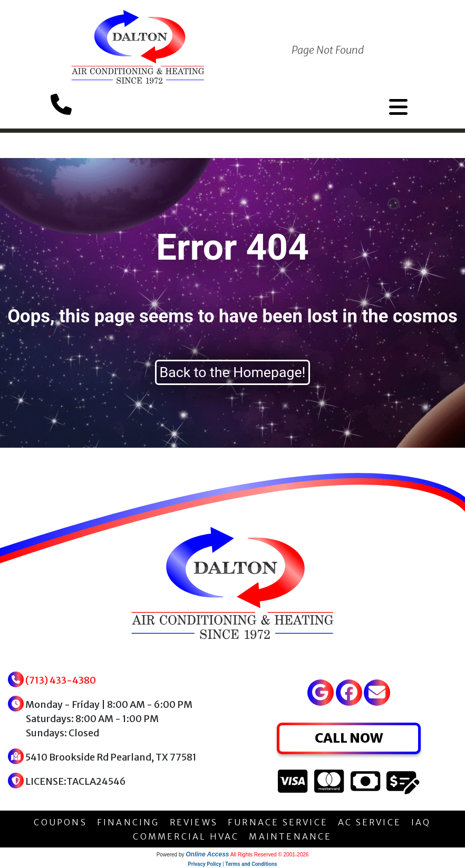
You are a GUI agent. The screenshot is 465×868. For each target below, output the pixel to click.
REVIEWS (194, 822)
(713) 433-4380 (61, 680)
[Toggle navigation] (398, 107)
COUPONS (60, 822)
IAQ (421, 822)
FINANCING (128, 822)
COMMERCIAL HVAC (186, 836)
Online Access (207, 854)
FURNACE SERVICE (278, 822)
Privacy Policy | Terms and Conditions (232, 864)
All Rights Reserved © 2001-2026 (270, 855)
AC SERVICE (370, 822)
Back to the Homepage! (233, 372)
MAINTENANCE (290, 836)
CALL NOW (349, 738)
